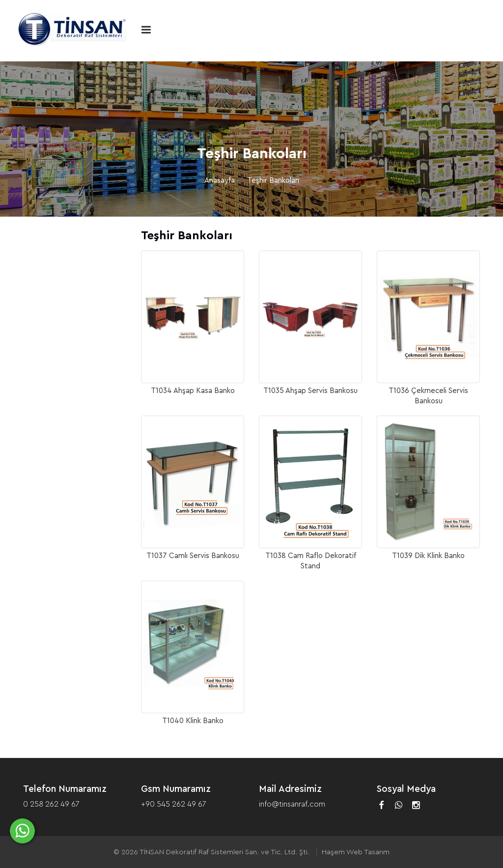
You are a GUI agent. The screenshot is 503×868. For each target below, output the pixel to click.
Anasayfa (220, 181)
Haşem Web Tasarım (356, 852)
